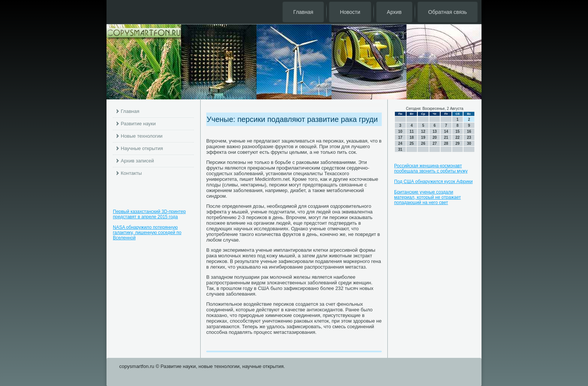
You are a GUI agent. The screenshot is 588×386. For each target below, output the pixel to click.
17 (400, 137)
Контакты (131, 173)
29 (458, 143)
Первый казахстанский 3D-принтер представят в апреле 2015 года (149, 214)
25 (412, 143)
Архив (394, 12)
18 (412, 137)
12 (423, 131)
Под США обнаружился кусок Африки (433, 182)
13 (434, 131)
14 (446, 131)
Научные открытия (142, 148)
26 (423, 143)
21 (446, 137)
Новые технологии (142, 136)
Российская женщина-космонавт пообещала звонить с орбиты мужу (431, 168)
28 (446, 143)
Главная (303, 12)
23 (469, 137)
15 (458, 131)
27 (434, 143)
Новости (350, 12)
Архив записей (137, 161)
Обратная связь (448, 12)
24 (400, 143)
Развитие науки (138, 124)
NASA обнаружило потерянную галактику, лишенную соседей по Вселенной (147, 233)
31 (400, 149)
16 (469, 131)
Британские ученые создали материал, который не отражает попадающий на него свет (427, 197)
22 (458, 137)
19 (423, 137)
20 (434, 137)
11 (412, 131)
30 (469, 143)
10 (400, 131)
